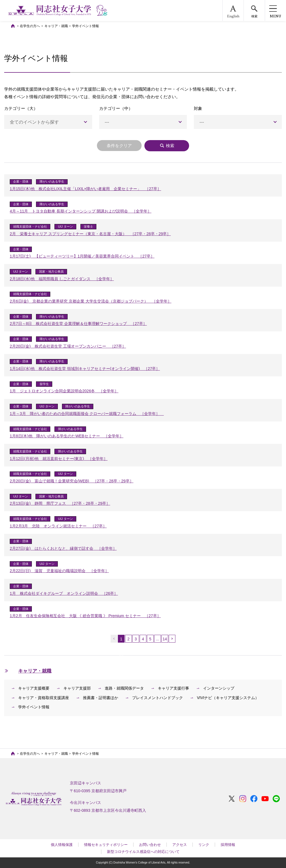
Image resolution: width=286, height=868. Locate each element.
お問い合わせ (150, 845)
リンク (204, 845)
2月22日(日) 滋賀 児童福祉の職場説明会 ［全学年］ (59, 571)
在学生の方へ (30, 26)
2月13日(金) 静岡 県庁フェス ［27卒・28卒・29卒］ (60, 503)
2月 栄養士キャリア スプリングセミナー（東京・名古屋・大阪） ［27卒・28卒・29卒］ (90, 234)
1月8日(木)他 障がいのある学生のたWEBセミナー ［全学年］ (67, 436)
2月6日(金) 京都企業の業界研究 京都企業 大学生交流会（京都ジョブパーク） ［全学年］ (91, 301)
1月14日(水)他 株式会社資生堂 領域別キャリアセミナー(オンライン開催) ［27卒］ (85, 369)
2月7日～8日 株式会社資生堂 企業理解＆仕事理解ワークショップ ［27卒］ (78, 324)
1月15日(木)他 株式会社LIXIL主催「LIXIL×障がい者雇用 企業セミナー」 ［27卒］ (85, 189)
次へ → (172, 639)
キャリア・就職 (56, 26)
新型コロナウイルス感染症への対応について (143, 852)
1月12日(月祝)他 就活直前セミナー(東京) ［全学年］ (59, 459)
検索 (167, 146)
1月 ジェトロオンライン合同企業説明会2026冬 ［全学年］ (64, 391)
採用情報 (228, 845)
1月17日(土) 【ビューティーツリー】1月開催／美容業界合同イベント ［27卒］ (82, 256)
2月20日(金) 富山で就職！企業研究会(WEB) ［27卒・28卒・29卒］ (72, 481)
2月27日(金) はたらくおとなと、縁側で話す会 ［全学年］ (63, 548)
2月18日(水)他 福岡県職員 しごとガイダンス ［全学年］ (62, 279)
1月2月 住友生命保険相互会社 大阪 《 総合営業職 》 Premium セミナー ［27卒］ (85, 616)
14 (165, 639)
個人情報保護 (62, 845)
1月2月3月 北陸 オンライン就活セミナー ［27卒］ (58, 526)
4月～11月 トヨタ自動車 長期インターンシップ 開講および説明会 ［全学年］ (81, 211)
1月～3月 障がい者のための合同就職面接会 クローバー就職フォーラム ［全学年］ (87, 414)
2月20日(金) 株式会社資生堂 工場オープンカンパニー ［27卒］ (68, 346)
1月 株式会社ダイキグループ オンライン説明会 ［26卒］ (64, 593)
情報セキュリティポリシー (106, 845)
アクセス (180, 845)
